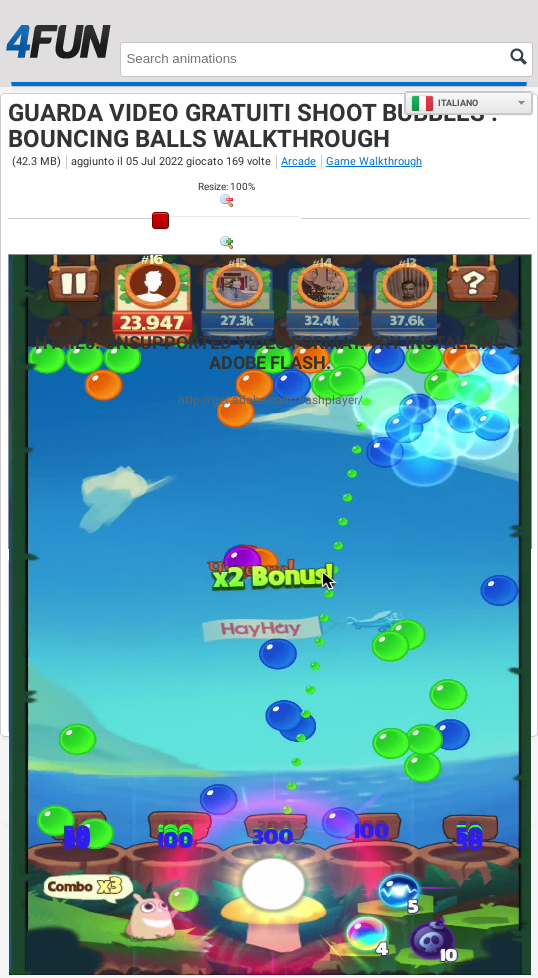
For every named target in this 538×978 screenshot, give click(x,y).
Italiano (444, 103)
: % (226, 186)
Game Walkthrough (374, 161)
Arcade (298, 161)
